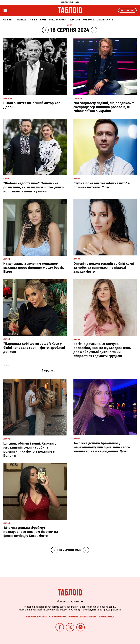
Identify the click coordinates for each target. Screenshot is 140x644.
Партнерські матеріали (82, 617)
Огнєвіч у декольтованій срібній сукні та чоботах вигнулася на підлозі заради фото (104, 268)
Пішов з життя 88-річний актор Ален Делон (33, 105)
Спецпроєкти (105, 20)
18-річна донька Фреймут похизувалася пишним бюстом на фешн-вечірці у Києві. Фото (31, 532)
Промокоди (107, 617)
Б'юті (43, 20)
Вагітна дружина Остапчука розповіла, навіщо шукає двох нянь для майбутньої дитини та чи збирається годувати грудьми (102, 350)
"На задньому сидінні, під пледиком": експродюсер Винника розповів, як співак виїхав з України (104, 107)
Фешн (33, 20)
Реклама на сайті (36, 617)
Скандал (22, 20)
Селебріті (9, 20)
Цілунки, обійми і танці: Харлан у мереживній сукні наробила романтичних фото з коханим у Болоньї (30, 449)
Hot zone (88, 20)
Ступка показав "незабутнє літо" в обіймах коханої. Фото (102, 185)
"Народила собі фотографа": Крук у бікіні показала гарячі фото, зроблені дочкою (34, 348)
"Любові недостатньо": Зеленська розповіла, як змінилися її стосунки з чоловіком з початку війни (34, 187)
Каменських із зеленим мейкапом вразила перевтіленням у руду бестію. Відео (34, 268)
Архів (70, 25)
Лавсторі (74, 20)
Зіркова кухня (57, 20)
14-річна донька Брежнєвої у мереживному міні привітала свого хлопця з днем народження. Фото (102, 447)
